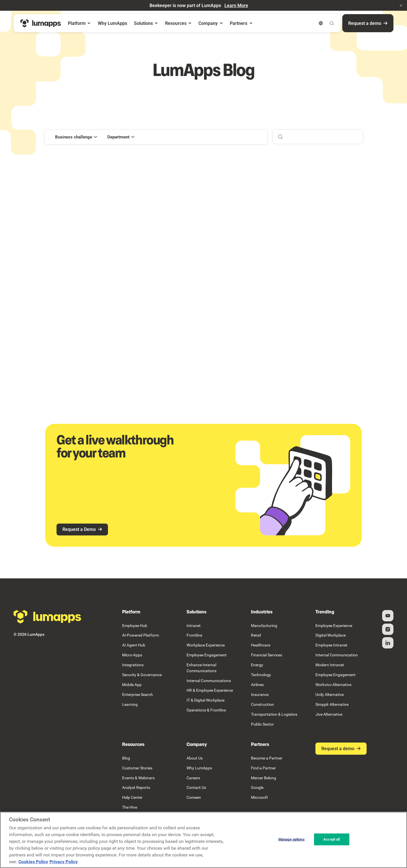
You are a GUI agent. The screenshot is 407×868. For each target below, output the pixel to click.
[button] (401, 5)
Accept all (332, 839)
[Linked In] (388, 643)
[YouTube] (388, 616)
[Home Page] (41, 23)
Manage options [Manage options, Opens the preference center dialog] (292, 839)
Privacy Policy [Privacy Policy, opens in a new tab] (64, 862)
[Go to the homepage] (47, 617)
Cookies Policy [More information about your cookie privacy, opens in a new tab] (33, 862)
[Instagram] (388, 629)
